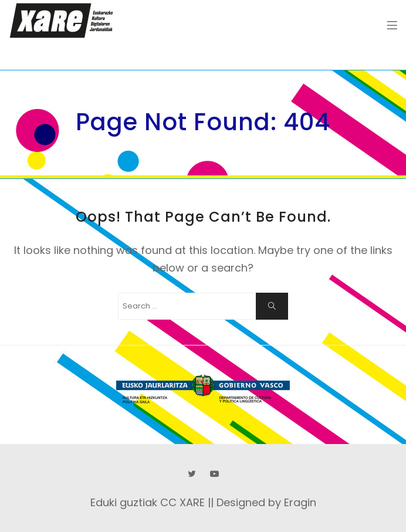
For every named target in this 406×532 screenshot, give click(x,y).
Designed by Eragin (266, 502)
